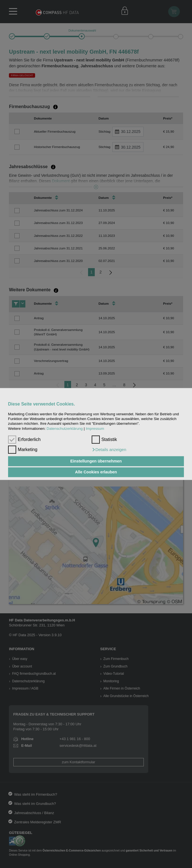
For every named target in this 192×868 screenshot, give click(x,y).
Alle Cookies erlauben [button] (96, 472)
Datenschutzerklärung (65, 429)
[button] (109, 450)
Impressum (95, 429)
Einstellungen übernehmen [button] (96, 461)
